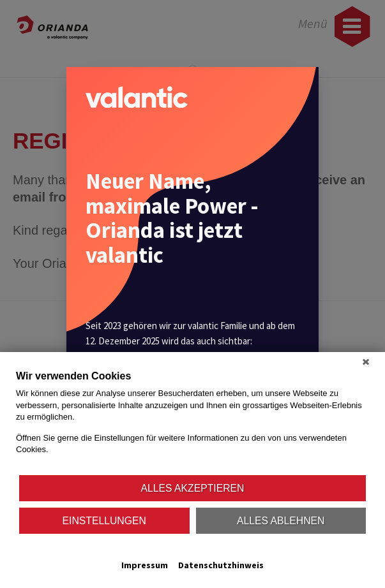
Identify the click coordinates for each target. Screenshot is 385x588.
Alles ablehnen (281, 521)
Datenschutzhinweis (221, 565)
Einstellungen (104, 521)
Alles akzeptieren (193, 488)
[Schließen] (366, 362)
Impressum (145, 565)
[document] (192, 422)
